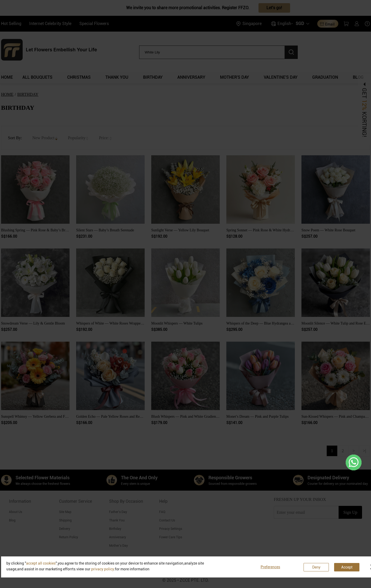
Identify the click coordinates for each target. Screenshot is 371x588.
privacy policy (102, 569)
